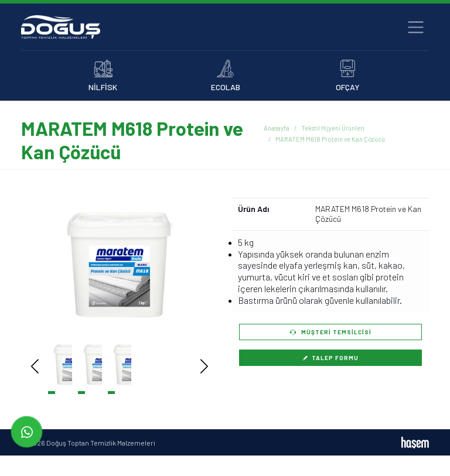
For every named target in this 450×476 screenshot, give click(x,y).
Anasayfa (277, 128)
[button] (187, 265)
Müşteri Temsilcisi (331, 332)
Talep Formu (330, 358)
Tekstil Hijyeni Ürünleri (333, 128)
